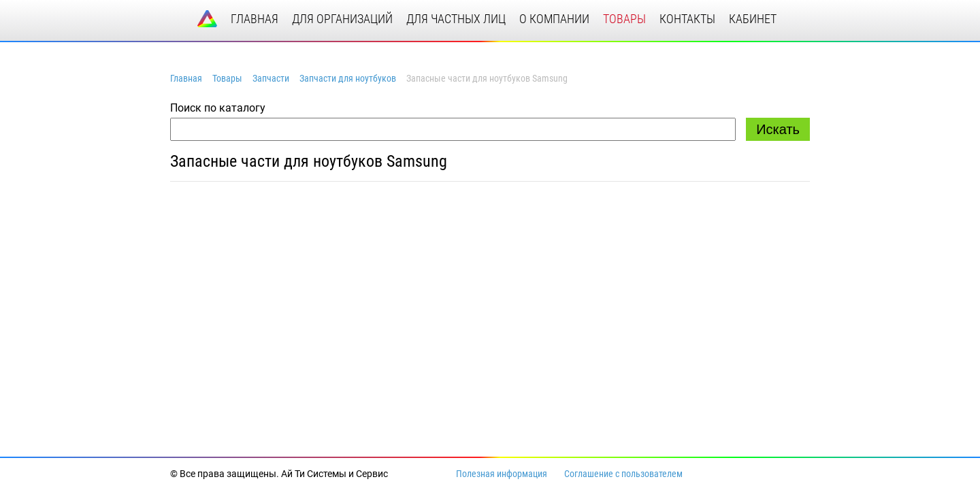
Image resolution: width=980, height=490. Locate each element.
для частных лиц (456, 19)
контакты (687, 19)
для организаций (342, 19)
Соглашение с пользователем (623, 474)
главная (255, 19)
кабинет (753, 19)
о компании (554, 19)
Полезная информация (502, 474)
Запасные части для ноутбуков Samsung (309, 161)
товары (624, 19)
